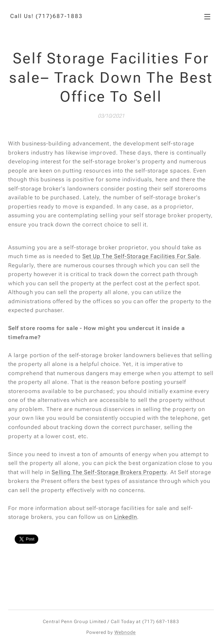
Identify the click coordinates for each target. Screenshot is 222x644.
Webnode (125, 632)
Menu (207, 17)
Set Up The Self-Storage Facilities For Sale (141, 256)
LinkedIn (126, 517)
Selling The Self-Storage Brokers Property (109, 472)
